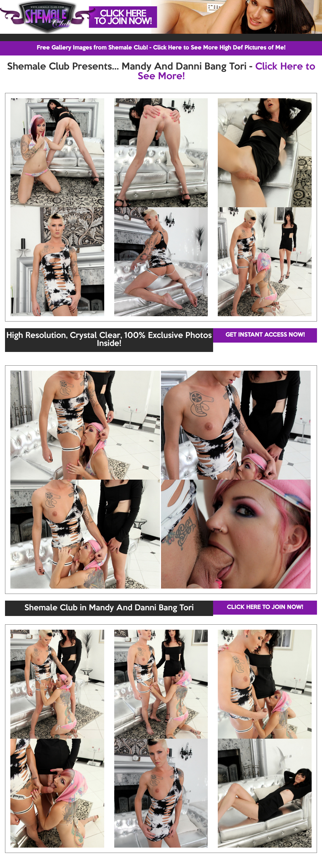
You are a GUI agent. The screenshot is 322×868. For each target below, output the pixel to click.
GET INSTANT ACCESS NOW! (265, 335)
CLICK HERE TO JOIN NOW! (265, 607)
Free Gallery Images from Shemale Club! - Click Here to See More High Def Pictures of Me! (161, 48)
